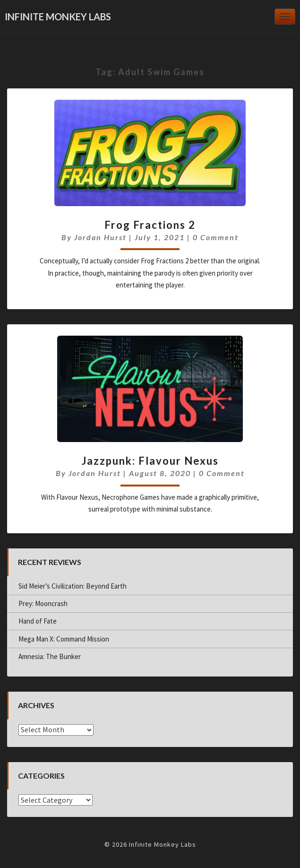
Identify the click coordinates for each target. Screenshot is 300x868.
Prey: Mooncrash (43, 603)
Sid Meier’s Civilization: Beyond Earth (73, 586)
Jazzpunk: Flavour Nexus (150, 461)
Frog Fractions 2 (150, 225)
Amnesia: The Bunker (50, 656)
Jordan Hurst (100, 237)
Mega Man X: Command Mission (64, 639)
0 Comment (216, 237)
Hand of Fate (38, 621)
